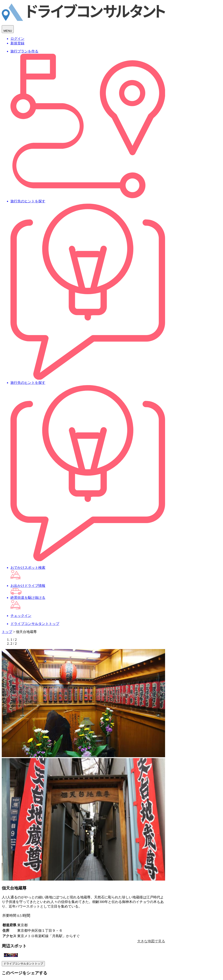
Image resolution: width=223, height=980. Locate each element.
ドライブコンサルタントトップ (23, 964)
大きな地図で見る (151, 941)
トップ (7, 632)
